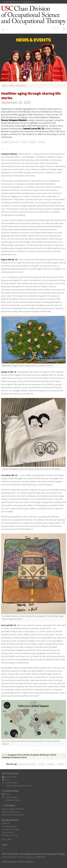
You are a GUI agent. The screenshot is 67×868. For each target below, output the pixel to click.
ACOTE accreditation (10, 862)
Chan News (6, 823)
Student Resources (28, 2)
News (11, 86)
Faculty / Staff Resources (12, 2)
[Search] (59, 29)
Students (42, 142)
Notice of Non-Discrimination (13, 815)
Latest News (21, 86)
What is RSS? (7, 840)
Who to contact (10, 777)
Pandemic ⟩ (51, 764)
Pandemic (33, 142)
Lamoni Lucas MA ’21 (34, 129)
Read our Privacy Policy (11, 812)
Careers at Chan (8, 832)
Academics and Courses (10, 142)
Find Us (7, 780)
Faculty (24, 142)
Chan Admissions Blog (10, 829)
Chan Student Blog (9, 826)
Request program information (13, 809)
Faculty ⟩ (42, 764)
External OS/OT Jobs (10, 835)
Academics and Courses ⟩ (27, 764)
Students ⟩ (61, 764)
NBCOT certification (26, 862)
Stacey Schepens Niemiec (14, 120)
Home (5, 86)
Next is (29, 756)
